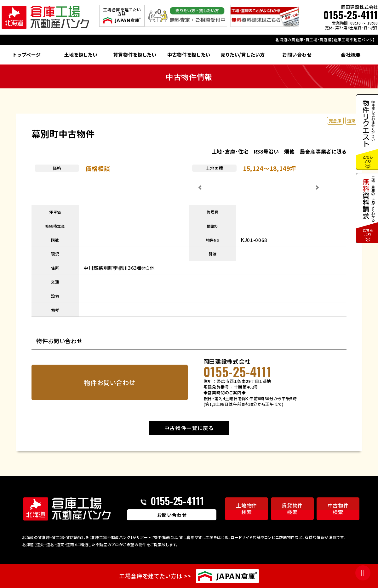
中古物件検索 (338, 509)
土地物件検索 (246, 509)
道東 (351, 121)
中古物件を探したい (189, 55)
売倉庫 (335, 121)
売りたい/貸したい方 (243, 55)
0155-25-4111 (351, 15)
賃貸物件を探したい (135, 55)
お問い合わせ (297, 55)
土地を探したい (81, 55)
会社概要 (351, 55)
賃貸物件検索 (292, 509)
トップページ (27, 55)
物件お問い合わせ (110, 382)
